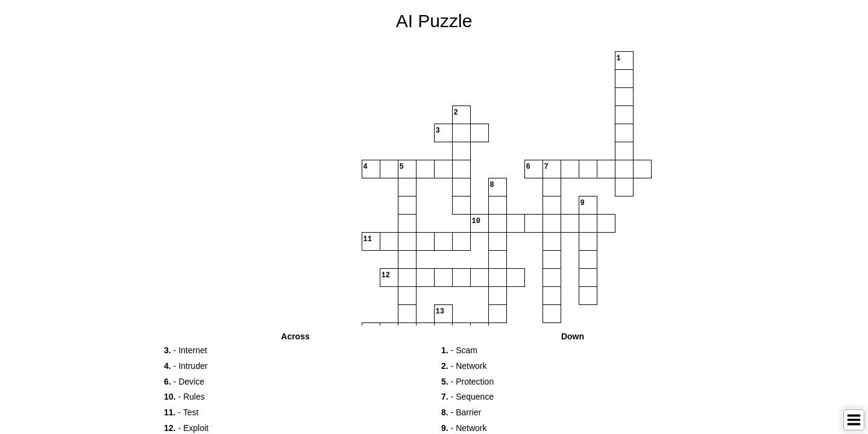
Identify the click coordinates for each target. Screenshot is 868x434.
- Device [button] (184, 382)
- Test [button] (181, 412)
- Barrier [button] (461, 412)
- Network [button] (464, 366)
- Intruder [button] (186, 366)
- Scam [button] (459, 350)
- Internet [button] (186, 350)
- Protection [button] (467, 382)
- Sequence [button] (467, 397)
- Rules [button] (184, 397)
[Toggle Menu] (854, 420)
